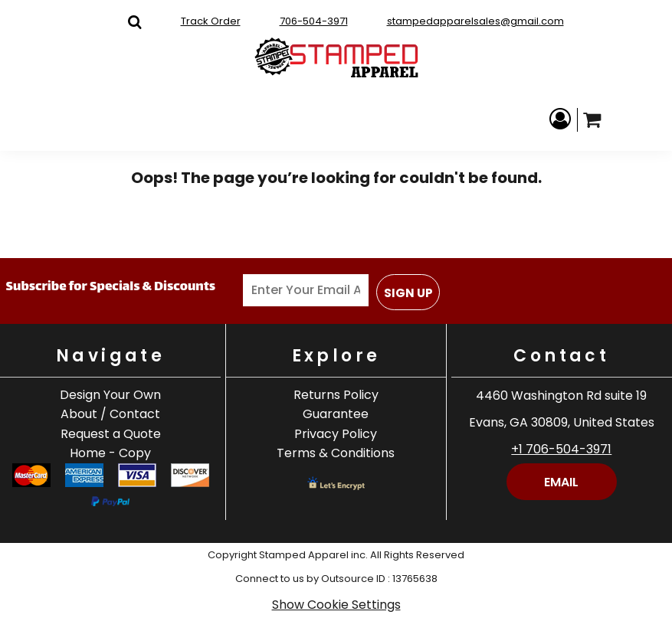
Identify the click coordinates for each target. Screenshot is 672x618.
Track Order (211, 21)
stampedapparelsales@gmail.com (475, 21)
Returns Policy (336, 395)
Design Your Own (110, 395)
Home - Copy (110, 453)
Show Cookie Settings (336, 605)
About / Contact (110, 414)
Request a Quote (111, 434)
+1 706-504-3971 (561, 449)
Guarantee (336, 414)
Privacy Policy (336, 434)
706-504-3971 (314, 21)
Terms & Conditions (336, 453)
